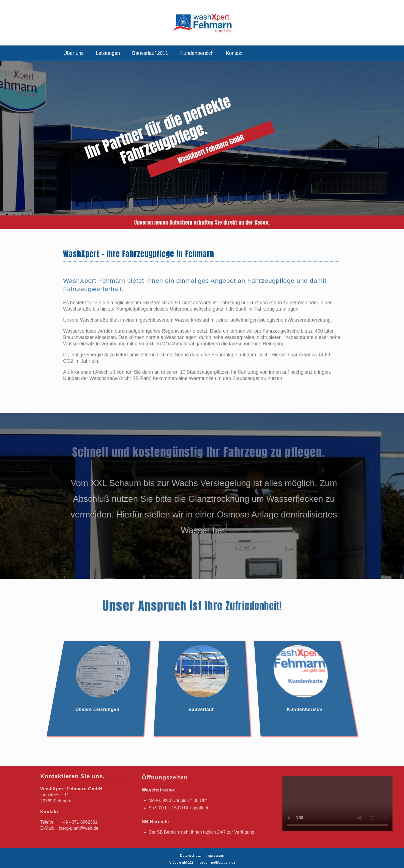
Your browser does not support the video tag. (341, 804)
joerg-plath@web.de (75, 828)
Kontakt (234, 53)
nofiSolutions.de (223, 862)
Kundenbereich (197, 53)
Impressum (215, 855)
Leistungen (108, 53)
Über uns (74, 53)
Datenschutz (190, 855)
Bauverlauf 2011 (150, 53)
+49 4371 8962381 (76, 822)
